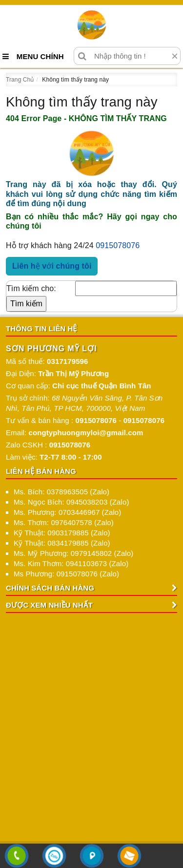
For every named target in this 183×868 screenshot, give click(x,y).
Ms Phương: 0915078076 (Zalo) (66, 574)
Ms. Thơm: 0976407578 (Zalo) (64, 522)
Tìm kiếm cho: (31, 288)
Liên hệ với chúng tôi (52, 266)
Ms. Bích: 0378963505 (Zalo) (61, 492)
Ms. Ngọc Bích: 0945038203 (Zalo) (71, 502)
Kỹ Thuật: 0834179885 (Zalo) (62, 543)
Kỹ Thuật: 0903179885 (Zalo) (62, 533)
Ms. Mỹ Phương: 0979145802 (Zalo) (73, 553)
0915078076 (118, 245)
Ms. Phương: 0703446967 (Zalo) (67, 512)
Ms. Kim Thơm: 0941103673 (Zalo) (71, 563)
